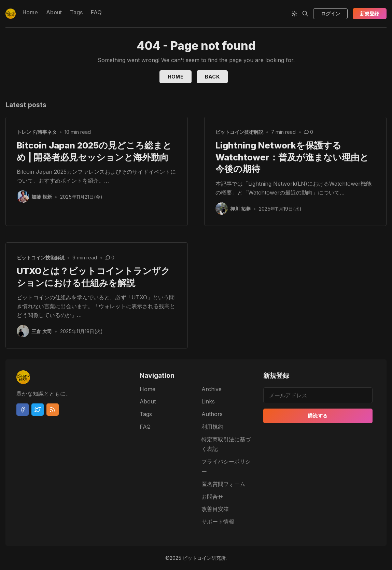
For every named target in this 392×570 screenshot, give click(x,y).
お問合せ (212, 497)
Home (30, 12)
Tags (76, 12)
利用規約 (212, 427)
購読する (318, 416)
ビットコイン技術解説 (239, 132)
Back (212, 77)
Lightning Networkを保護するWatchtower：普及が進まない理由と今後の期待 (292, 157)
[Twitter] (38, 410)
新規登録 (369, 13)
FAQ (96, 12)
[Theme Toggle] (294, 14)
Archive (212, 389)
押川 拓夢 (240, 209)
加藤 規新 (42, 197)
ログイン (331, 13)
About (54, 12)
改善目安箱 (215, 509)
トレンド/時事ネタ (37, 132)
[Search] (305, 14)
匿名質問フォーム (223, 484)
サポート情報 (218, 522)
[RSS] (53, 410)
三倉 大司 (42, 331)
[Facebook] (23, 410)
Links (208, 401)
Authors (212, 414)
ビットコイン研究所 (204, 558)
